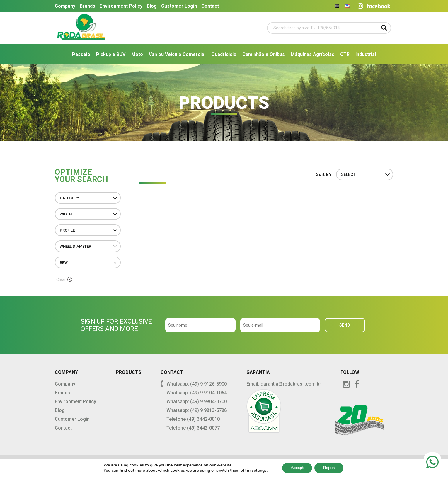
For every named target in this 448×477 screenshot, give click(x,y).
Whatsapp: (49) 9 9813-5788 (197, 410)
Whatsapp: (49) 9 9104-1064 (197, 393)
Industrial (366, 54)
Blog (152, 6)
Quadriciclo (224, 54)
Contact (210, 6)
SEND (345, 325)
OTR (345, 54)
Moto (137, 54)
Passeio (81, 54)
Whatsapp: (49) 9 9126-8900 (197, 384)
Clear (64, 279)
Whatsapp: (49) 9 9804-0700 (197, 402)
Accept (297, 468)
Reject (329, 468)
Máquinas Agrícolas (312, 54)
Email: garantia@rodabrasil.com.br (284, 384)
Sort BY (324, 174)
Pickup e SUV (111, 54)
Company (65, 6)
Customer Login (179, 6)
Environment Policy (121, 6)
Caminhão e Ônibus (264, 54)
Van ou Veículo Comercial (177, 54)
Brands (87, 6)
